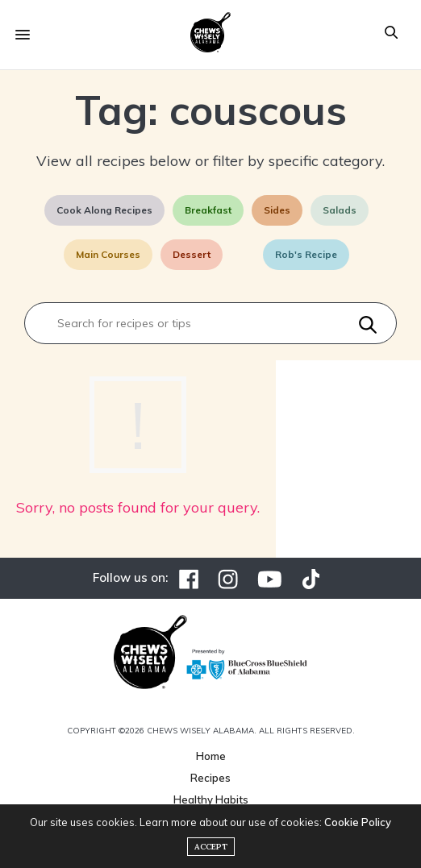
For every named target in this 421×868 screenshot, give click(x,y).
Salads (340, 210)
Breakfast (208, 210)
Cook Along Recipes (104, 210)
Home (211, 756)
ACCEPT (211, 847)
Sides (277, 210)
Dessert (192, 254)
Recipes (210, 778)
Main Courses (108, 254)
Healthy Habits (211, 799)
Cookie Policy (358, 822)
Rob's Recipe (306, 254)
